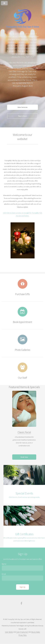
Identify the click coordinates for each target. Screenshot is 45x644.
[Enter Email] (23, 578)
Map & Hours (23, 116)
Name (4, 564)
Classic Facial (24, 432)
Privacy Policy (23, 635)
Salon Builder (9, 632)
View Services (22, 107)
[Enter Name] (23, 568)
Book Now (24, 457)
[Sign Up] (22, 587)
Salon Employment (22, 632)
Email (4, 574)
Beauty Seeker (36, 632)
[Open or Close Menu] (22, 3)
